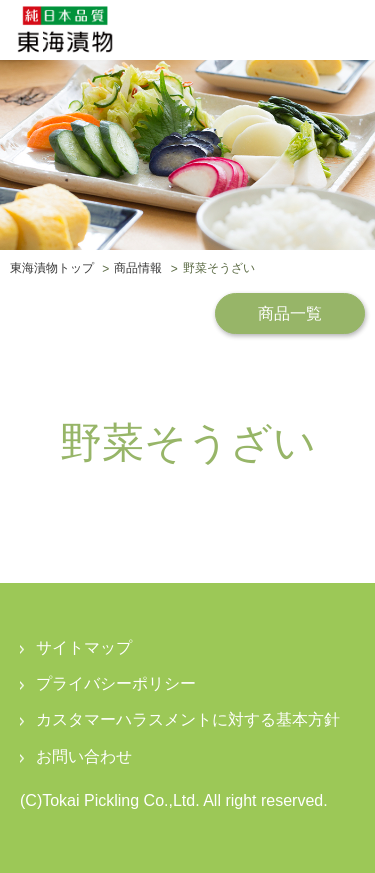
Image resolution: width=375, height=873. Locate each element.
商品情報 (138, 269)
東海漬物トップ (52, 269)
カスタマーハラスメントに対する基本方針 (188, 719)
